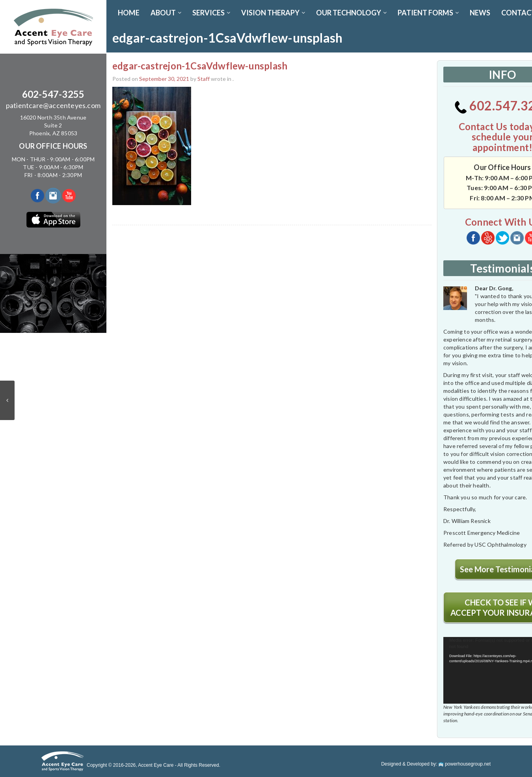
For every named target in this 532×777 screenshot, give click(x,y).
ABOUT (166, 13)
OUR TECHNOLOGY (351, 13)
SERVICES (211, 13)
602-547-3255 (53, 94)
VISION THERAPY (273, 13)
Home (129, 13)
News (480, 13)
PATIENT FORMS (428, 13)
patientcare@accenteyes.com (53, 105)
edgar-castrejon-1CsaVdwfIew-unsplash (200, 66)
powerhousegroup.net (465, 764)
